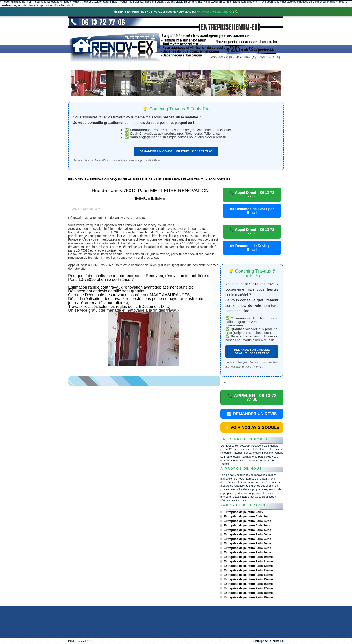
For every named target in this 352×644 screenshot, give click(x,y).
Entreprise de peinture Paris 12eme (248, 566)
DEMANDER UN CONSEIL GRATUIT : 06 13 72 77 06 (252, 352)
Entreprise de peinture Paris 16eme (248, 584)
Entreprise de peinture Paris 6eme (247, 539)
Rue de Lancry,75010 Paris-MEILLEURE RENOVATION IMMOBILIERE (150, 194)
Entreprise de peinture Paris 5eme (247, 534)
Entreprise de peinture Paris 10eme (248, 557)
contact (242, 66)
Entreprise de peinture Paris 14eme (248, 575)
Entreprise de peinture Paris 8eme (247, 548)
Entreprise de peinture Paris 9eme (247, 552)
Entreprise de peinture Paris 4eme (247, 530)
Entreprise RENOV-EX (269, 641)
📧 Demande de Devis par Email (252, 211)
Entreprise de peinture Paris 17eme (248, 588)
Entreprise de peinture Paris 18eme (248, 593)
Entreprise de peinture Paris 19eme (248, 597)
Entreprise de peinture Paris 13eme (248, 570)
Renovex (105, 66)
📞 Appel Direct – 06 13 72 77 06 (252, 194)
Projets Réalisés (170, 66)
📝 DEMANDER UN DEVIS (252, 414)
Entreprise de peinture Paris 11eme (248, 561)
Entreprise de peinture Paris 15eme (248, 579)
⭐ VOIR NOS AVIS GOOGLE (252, 427)
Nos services (133, 66)
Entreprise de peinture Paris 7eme (247, 543)
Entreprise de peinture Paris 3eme (247, 525)
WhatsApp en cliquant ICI (215, 12)
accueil (80, 66)
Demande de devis (209, 66)
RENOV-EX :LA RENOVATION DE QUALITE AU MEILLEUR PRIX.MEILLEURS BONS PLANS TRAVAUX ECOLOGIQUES (149, 179)
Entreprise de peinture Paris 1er (246, 516)
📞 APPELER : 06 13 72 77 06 (252, 397)
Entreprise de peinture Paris (243, 512)
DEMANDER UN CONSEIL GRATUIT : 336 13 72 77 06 (176, 151)
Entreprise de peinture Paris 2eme (247, 521)
